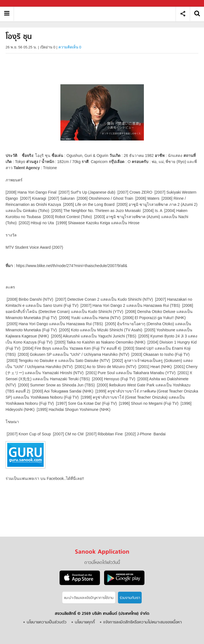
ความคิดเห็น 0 (70, 47)
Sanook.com (17, 3)
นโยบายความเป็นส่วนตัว (47, 622)
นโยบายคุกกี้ (85, 622)
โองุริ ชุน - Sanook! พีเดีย (97, 14)
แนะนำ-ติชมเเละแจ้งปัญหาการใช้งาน (89, 598)
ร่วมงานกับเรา (130, 598)
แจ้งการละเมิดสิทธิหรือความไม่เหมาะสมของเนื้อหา (142, 622)
